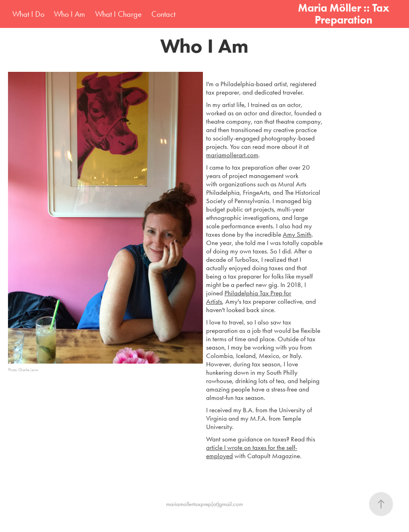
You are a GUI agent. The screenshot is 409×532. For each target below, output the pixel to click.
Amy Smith (297, 234)
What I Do (28, 14)
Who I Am (69, 14)
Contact (163, 14)
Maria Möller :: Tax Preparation (345, 14)
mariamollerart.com (232, 155)
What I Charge (118, 14)
